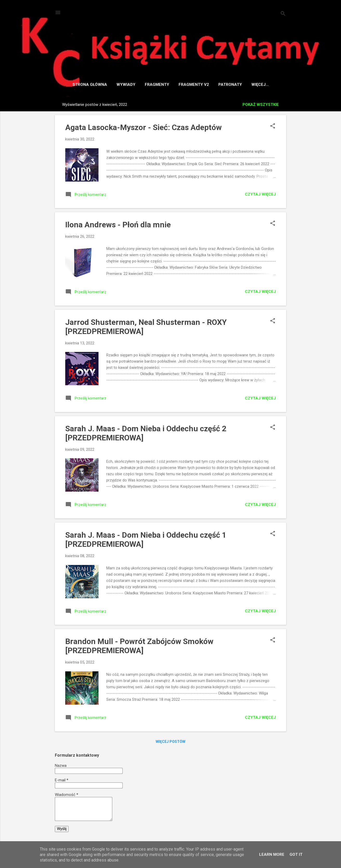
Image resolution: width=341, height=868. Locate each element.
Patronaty (225, 85)
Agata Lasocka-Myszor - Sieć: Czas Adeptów (143, 128)
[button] (273, 127)
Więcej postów (170, 743)
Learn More (272, 854)
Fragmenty (152, 85)
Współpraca (260, 85)
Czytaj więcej (260, 195)
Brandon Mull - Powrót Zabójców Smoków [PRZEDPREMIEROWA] (139, 647)
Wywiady (121, 85)
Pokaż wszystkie (261, 106)
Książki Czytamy (170, 38)
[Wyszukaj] (283, 14)
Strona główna (85, 85)
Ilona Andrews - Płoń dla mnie (118, 226)
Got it (296, 854)
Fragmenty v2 (189, 85)
